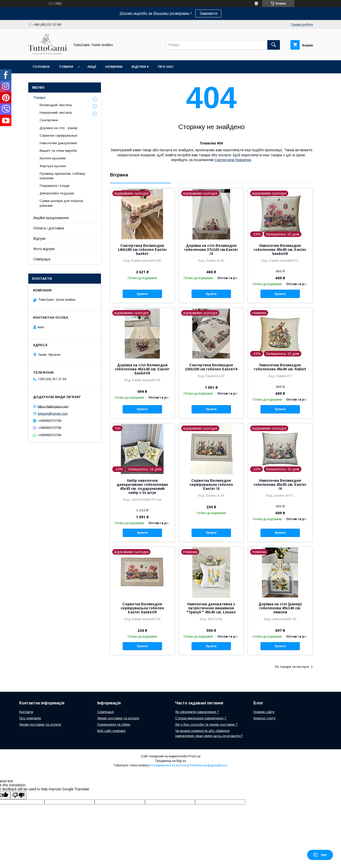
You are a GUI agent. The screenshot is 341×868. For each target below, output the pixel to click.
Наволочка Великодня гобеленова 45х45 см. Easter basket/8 (280, 250)
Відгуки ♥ (140, 67)
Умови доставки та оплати (40, 724)
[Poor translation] (18, 795)
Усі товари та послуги (292, 667)
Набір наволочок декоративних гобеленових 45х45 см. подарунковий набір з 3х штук (142, 487)
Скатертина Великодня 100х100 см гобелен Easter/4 (211, 367)
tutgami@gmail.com (53, 414)
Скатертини (49, 120)
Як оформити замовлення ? (197, 712)
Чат (320, 855)
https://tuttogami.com (53, 406)
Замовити (208, 13)
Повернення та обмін (114, 724)
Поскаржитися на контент (169, 765)
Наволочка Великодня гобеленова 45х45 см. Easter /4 (280, 485)
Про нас (166, 67)
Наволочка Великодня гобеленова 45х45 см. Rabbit (280, 367)
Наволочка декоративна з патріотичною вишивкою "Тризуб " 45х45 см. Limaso (211, 608)
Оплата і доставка (49, 228)
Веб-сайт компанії (111, 731)
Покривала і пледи (55, 186)
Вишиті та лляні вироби (58, 151)
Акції (92, 67)
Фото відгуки (44, 249)
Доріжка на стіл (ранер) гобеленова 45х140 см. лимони (280, 608)
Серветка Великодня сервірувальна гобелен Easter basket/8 (142, 608)
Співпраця (42, 259)
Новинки (114, 67)
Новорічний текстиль (56, 113)
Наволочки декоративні (58, 143)
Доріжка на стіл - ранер (59, 128)
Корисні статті (264, 718)
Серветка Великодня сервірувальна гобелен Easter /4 (211, 485)
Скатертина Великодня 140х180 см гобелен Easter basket (142, 250)
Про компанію (30, 718)
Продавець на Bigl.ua (171, 761)
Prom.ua (194, 756)
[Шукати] (274, 45)
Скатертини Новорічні (233, 160)
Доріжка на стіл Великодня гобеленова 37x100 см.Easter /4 (211, 250)
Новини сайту (264, 712)
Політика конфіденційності (208, 765)
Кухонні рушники (53, 158)
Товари (66, 67)
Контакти (26, 712)
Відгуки (39, 238)
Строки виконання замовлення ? (201, 718)
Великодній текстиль (56, 105)
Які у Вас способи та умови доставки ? (206, 724)
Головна (41, 67)
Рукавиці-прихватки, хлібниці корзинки (62, 176)
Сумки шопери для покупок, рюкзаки (62, 203)
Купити (142, 294)
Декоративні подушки (57, 193)
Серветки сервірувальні (58, 136)
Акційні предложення (51, 218)
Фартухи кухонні (53, 166)
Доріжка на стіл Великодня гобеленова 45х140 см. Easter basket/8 (142, 369)
